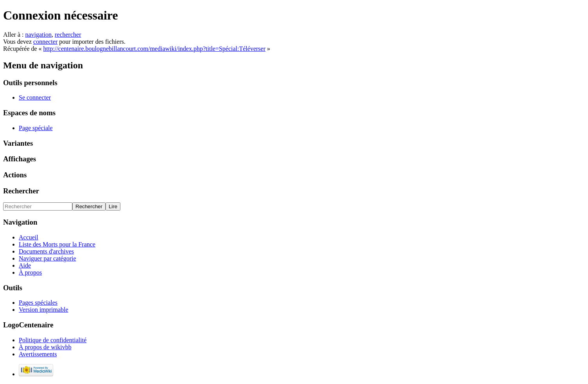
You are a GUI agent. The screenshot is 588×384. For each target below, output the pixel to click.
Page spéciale (36, 128)
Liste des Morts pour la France (57, 244)
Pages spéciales (38, 303)
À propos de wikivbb (45, 347)
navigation (38, 35)
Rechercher (21, 191)
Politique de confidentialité (53, 340)
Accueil (29, 237)
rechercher (68, 35)
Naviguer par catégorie (48, 258)
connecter (45, 42)
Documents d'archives (46, 251)
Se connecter (35, 97)
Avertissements (38, 354)
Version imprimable (44, 310)
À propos (30, 272)
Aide (25, 265)
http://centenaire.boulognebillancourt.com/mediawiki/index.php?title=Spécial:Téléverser (154, 49)
